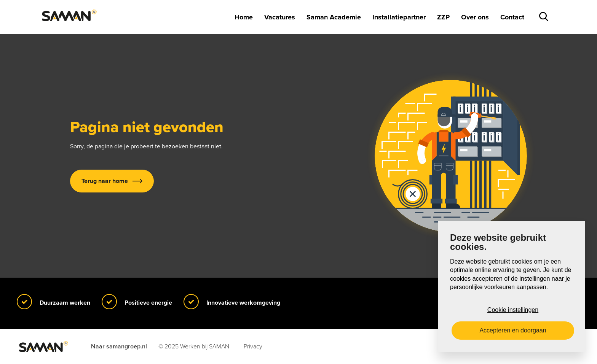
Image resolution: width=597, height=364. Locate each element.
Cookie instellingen (513, 310)
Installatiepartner (399, 17)
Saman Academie (334, 17)
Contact (512, 17)
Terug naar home (105, 181)
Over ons (475, 17)
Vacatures (280, 17)
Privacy (253, 347)
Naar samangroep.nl (119, 347)
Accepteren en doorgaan (513, 330)
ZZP (443, 17)
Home (244, 17)
